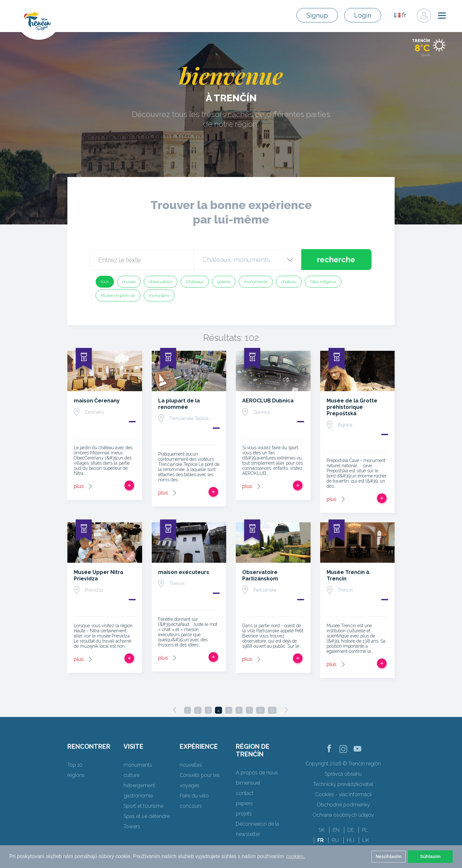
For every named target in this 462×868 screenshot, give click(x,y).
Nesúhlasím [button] (389, 856)
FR (321, 840)
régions (76, 775)
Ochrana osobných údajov (343, 815)
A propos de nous (257, 773)
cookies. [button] (296, 856)
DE (351, 830)
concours (191, 806)
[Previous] (175, 710)
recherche (336, 260)
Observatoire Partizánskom (260, 575)
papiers (244, 803)
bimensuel (248, 783)
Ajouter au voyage (129, 485)
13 (272, 710)
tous (105, 282)
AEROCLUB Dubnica (268, 401)
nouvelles (191, 765)
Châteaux (195, 282)
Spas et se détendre (147, 816)
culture (132, 775)
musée (129, 282)
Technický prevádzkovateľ (343, 784)
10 (260, 710)
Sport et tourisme (144, 806)
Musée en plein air (118, 295)
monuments (256, 282)
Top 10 (75, 765)
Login (363, 15)
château (289, 282)
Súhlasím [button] (430, 856)
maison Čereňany (97, 401)
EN (336, 830)
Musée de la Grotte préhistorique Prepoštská (352, 407)
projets (244, 814)
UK (366, 840)
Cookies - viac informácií (343, 794)
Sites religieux (323, 282)
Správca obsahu (343, 774)
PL (365, 830)
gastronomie (138, 796)
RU (335, 840)
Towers (132, 826)
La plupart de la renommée (179, 404)
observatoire (161, 282)
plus (79, 486)
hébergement (139, 785)
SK (322, 830)
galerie (224, 282)
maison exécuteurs (184, 572)
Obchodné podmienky (343, 805)
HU (351, 840)
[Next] (286, 710)
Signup (317, 15)
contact (245, 793)
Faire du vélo (194, 796)
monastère (159, 295)
